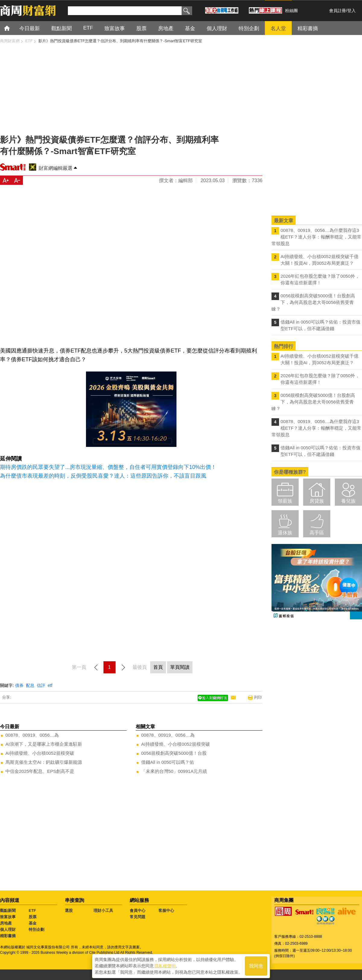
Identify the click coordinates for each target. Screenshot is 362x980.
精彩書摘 (8, 936)
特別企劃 (37, 929)
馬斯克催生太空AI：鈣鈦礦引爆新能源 (44, 762)
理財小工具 (103, 910)
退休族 (285, 533)
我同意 (256, 965)
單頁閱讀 (180, 667)
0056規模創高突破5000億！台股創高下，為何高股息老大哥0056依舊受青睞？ (313, 302)
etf (50, 685)
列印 (258, 697)
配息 (30, 685)
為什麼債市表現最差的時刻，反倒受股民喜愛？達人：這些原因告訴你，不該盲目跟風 (103, 476)
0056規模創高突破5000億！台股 (174, 753)
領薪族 (285, 501)
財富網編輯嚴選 (56, 168)
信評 (41, 685)
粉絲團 (291, 11)
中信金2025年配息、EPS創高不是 (40, 771)
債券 (19, 685)
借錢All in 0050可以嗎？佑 (168, 762)
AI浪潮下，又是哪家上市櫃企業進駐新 (44, 744)
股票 (33, 917)
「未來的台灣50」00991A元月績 (174, 771)
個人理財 (8, 929)
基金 (33, 923)
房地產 (6, 923)
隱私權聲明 (165, 965)
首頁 (13, 28)
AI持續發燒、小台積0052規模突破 (40, 753)
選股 (69, 910)
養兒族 (348, 501)
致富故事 (8, 917)
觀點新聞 (8, 910)
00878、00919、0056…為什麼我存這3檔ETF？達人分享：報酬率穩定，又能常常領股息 (316, 237)
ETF (32, 910)
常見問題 (138, 917)
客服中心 (166, 910)
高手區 (317, 533)
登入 (351, 11)
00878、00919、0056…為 (32, 735)
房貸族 (317, 501)
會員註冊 (338, 11)
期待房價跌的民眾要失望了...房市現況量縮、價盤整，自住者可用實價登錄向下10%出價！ (108, 467)
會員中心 (138, 910)
